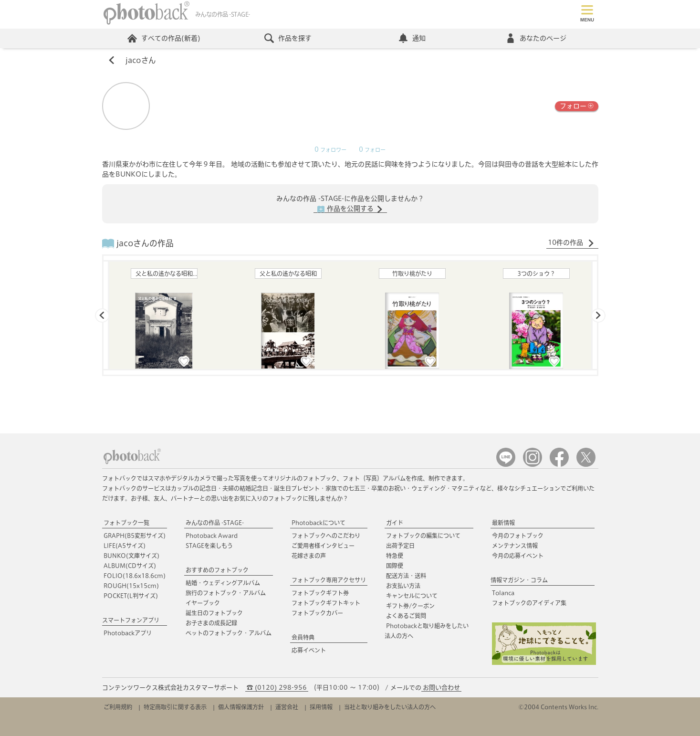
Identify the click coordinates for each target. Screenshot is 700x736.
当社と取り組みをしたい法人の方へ (390, 707)
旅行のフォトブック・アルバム (226, 593)
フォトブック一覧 (126, 523)
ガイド (395, 523)
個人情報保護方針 (241, 707)
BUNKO (131, 556)
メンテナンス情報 (515, 546)
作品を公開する (350, 209)
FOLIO (135, 576)
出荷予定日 (400, 546)
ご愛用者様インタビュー (323, 546)
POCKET (131, 596)
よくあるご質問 (406, 616)
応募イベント (309, 650)
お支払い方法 (403, 586)
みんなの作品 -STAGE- (215, 523)
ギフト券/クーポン (410, 606)
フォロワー (330, 150)
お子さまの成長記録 (211, 623)
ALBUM (130, 566)
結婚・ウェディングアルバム (223, 583)
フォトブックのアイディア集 (529, 603)
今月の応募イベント (518, 556)
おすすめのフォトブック (217, 570)
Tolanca (503, 593)
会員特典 (303, 637)
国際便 (395, 566)
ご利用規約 (118, 707)
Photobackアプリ (128, 633)
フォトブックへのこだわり (326, 536)
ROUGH (131, 586)
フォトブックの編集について (423, 536)
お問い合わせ (441, 688)
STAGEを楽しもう (209, 546)
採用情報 (321, 707)
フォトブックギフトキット (326, 603)
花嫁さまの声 (309, 556)
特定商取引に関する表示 (175, 707)
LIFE (125, 546)
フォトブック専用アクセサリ (329, 580)
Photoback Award (212, 536)
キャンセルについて (412, 596)
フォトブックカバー (317, 613)
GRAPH (135, 536)
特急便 (395, 556)
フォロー (577, 105)
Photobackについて (319, 523)
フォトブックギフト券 (320, 593)
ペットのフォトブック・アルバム (229, 633)
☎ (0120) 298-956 (277, 688)
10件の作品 (571, 243)
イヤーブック (203, 603)
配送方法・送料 (406, 576)
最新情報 (503, 523)
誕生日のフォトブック (214, 613)
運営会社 (287, 707)
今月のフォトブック (518, 536)
